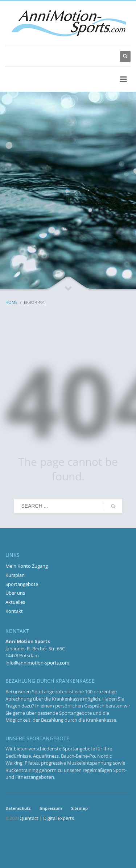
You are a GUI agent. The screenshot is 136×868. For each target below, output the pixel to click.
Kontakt (14, 611)
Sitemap (79, 808)
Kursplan (15, 575)
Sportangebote (22, 584)
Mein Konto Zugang (27, 566)
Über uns (15, 593)
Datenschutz (18, 808)
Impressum (51, 808)
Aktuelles (15, 602)
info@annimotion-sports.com (37, 663)
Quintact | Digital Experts (47, 818)
